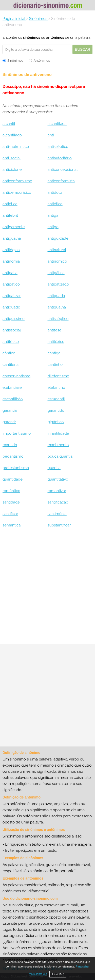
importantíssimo (17, 433)
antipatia (10, 273)
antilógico (11, 250)
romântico (11, 491)
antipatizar (12, 296)
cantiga (54, 353)
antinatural (57, 250)
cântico (9, 353)
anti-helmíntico (16, 147)
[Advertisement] (48, 588)
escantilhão (13, 399)
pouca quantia (60, 456)
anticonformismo (17, 181)
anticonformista (61, 181)
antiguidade (58, 238)
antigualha (12, 238)
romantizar (57, 491)
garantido (56, 410)
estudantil (56, 399)
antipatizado (58, 284)
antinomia (11, 261)
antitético (11, 342)
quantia (54, 468)
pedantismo (13, 456)
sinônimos (31, 37)
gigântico (55, 422)
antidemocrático (17, 192)
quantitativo (58, 479)
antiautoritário (59, 158)
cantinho (55, 365)
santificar (10, 514)
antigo (53, 227)
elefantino (56, 388)
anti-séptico (58, 147)
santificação (58, 502)
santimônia (57, 514)
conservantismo (16, 376)
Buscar (82, 49)
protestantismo (16, 468)
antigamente (14, 227)
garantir (9, 422)
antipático (11, 284)
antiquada (56, 296)
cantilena (11, 365)
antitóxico (56, 342)
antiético (55, 204)
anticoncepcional (62, 170)
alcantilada (57, 124)
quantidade (13, 479)
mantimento (58, 445)
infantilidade (58, 433)
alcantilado (12, 135)
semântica (12, 525)
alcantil (9, 124)
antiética (10, 204)
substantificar (59, 525)
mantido (10, 445)
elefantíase (12, 388)
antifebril (10, 215)
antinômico (57, 261)
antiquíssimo (14, 319)
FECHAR (58, 974)
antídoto (55, 192)
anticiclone (12, 170)
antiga (53, 215)
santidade (11, 502)
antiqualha (56, 307)
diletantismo (58, 376)
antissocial (12, 330)
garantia (10, 410)
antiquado (11, 307)
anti (51, 135)
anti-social (12, 158)
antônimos (55, 37)
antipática (56, 273)
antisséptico (58, 319)
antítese (54, 330)
